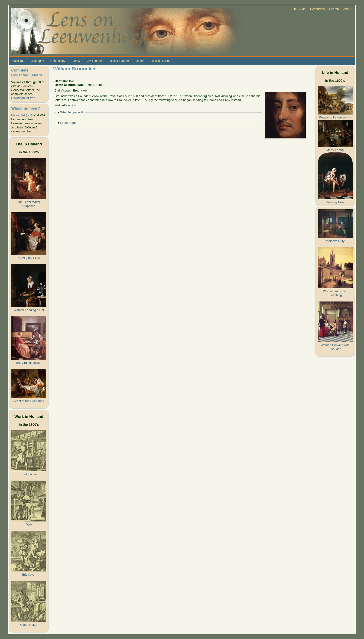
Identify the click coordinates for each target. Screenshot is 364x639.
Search (334, 9)
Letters (140, 61)
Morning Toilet (335, 202)
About (347, 9)
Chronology (58, 61)
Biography (37, 61)
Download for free (23, 98)
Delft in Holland (161, 61)
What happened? (72, 112)
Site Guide (298, 9)
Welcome (18, 61)
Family (76, 61)
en (70, 105)
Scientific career (119, 61)
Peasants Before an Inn (335, 117)
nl (75, 105)
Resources (317, 9)
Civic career (94, 61)
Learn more (68, 123)
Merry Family (335, 150)
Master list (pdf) (22, 115)
